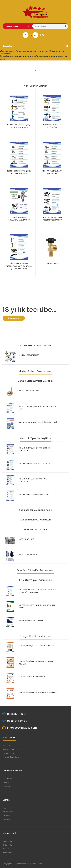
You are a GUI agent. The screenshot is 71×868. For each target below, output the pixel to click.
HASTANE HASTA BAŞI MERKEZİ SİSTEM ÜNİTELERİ (38, 422)
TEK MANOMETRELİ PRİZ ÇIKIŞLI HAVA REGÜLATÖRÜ (19, 172)
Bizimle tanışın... (14, 318)
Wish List (6, 849)
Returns (6, 782)
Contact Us (7, 779)
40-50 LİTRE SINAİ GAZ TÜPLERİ (31, 621)
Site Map (6, 786)
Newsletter (7, 853)
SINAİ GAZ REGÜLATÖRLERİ (29, 355)
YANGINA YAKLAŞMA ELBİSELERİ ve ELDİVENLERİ (37, 646)
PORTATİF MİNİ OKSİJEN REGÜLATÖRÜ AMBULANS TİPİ (19, 219)
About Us (6, 745)
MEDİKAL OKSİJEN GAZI (28, 555)
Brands (6, 808)
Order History (8, 845)
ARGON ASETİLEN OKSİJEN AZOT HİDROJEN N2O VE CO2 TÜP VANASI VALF (38, 591)
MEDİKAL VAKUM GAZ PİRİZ (29, 391)
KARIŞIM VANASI (52, 263)
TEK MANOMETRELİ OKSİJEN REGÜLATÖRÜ (52, 126)
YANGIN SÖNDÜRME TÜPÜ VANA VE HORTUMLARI (38, 692)
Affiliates (6, 816)
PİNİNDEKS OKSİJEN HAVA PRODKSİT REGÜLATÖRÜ (52, 219)
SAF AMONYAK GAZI (26, 539)
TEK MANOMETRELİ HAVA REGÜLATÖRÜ (52, 172)
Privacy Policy (8, 753)
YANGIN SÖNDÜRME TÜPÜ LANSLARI (32, 677)
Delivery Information (11, 749)
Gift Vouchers (8, 812)
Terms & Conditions (11, 757)
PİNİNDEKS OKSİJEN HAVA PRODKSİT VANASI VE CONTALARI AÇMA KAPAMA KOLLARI (19, 266)
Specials (6, 820)
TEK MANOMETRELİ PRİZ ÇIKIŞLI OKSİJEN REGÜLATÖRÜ (19, 126)
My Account (7, 841)
